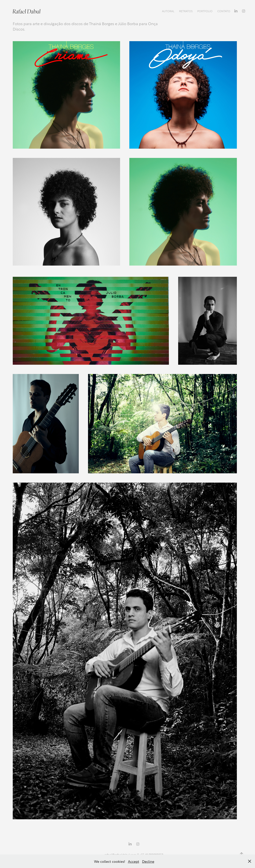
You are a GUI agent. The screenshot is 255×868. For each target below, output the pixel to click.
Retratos (186, 11)
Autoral (168, 11)
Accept (134, 861)
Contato (224, 11)
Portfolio (205, 11)
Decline (148, 861)
